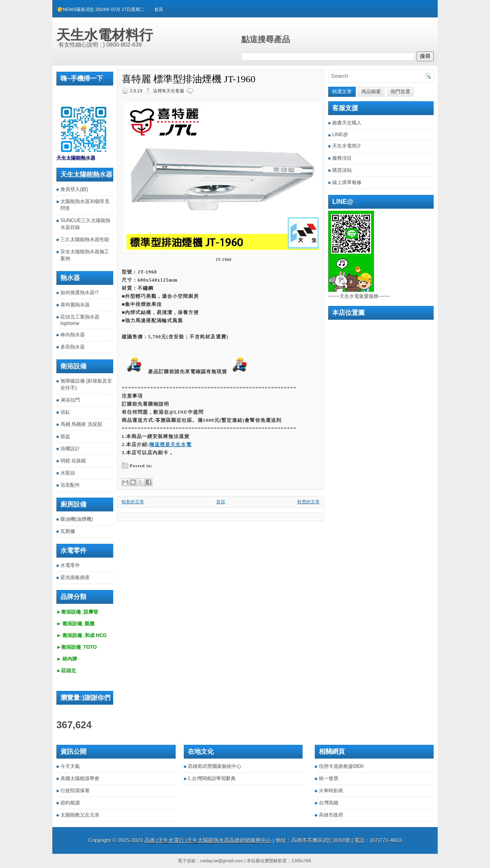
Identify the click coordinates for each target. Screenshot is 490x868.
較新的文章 (133, 502)
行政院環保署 (75, 791)
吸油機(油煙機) (77, 519)
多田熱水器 (73, 347)
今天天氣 (70, 766)
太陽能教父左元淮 (80, 815)
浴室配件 (70, 485)
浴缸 (65, 412)
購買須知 (342, 170)
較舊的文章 (308, 502)
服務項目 (342, 158)
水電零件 (70, 565)
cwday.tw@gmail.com (221, 861)
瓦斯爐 (68, 531)
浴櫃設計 (70, 449)
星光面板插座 (75, 577)
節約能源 (70, 803)
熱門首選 (400, 92)
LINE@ (340, 135)
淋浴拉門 (70, 400)
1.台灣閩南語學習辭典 (212, 778)
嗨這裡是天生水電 (170, 445)
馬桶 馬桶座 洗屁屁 (81, 424)
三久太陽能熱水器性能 (85, 239)
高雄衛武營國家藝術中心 (215, 766)
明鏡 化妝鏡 (73, 461)
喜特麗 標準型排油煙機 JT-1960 (189, 79)
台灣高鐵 (329, 803)
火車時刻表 (331, 791)
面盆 (65, 436)
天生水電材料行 (105, 35)
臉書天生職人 (347, 123)
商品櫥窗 (371, 92)
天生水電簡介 (347, 146)
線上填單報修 (347, 182)
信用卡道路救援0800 (341, 766)
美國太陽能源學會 (80, 778)
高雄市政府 (331, 815)
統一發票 (329, 778)
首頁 (159, 9)
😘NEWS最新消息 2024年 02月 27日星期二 (101, 9)
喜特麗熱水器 (75, 305)
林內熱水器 (73, 335)
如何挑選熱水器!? (80, 293)
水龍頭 (68, 473)
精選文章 (342, 92)
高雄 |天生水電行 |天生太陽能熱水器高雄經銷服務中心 (208, 840)
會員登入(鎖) (74, 189)
